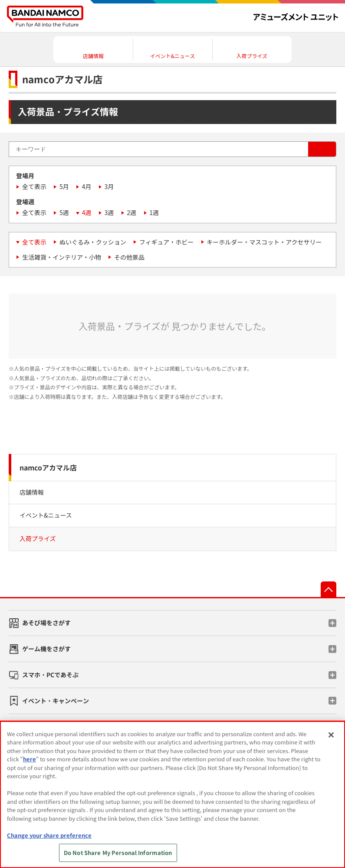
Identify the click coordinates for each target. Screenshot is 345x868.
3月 (109, 186)
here (30, 759)
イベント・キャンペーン (56, 701)
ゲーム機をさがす (46, 649)
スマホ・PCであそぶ (50, 675)
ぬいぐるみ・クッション (93, 242)
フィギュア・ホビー (166, 242)
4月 (87, 186)
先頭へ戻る (329, 589)
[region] (172, 795)
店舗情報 (32, 492)
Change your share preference (49, 835)
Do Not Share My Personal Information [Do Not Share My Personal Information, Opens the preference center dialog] (118, 853)
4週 (87, 212)
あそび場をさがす (46, 623)
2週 (131, 212)
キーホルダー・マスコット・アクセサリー (264, 242)
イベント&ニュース (46, 515)
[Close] (331, 735)
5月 (64, 186)
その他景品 (129, 257)
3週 (109, 212)
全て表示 (34, 186)
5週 (64, 212)
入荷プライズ (38, 538)
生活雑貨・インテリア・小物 (62, 257)
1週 (154, 212)
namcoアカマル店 (48, 467)
